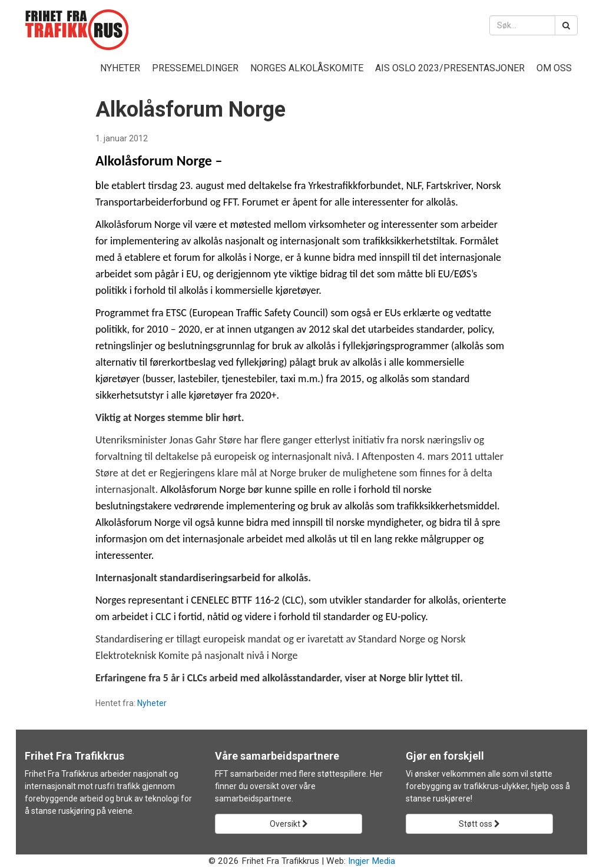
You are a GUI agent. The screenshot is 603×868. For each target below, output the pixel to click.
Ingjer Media (372, 861)
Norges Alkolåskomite (307, 68)
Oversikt (289, 824)
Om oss (554, 68)
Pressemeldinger (195, 68)
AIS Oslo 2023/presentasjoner (450, 68)
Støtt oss (479, 824)
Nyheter (120, 68)
